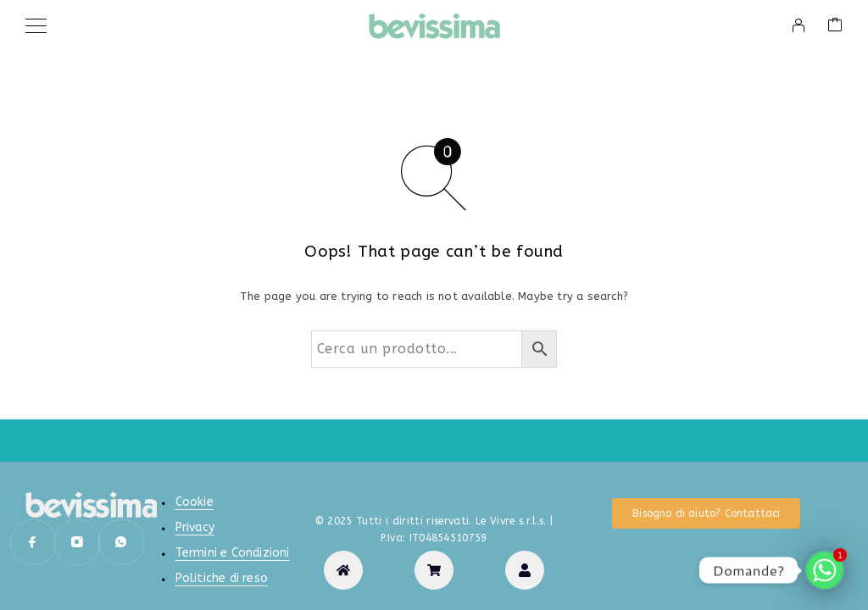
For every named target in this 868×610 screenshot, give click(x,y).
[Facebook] (33, 542)
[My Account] (798, 25)
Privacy (195, 527)
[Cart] (835, 26)
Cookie (195, 502)
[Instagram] (77, 542)
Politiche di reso (222, 578)
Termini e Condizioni (233, 553)
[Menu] (36, 25)
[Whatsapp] (121, 542)
